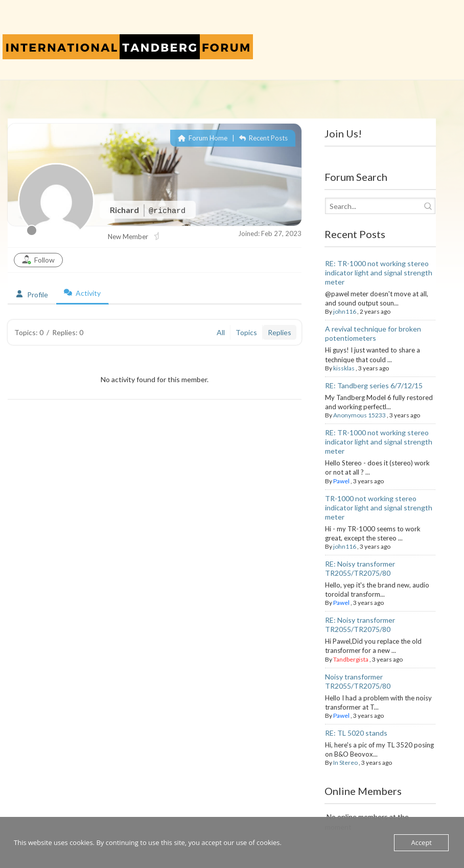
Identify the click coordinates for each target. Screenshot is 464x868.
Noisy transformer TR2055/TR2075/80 (358, 681)
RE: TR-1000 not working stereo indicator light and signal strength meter (379, 273)
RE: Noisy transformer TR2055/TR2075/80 (360, 568)
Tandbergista (351, 659)
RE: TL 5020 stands (356, 733)
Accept (421, 842)
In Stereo (345, 763)
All (221, 332)
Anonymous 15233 (359, 415)
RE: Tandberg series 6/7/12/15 (374, 385)
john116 (345, 311)
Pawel (341, 481)
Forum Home (203, 138)
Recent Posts (263, 138)
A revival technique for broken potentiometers (373, 333)
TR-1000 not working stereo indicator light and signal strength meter (379, 508)
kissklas (344, 368)
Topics (246, 332)
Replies (280, 332)
